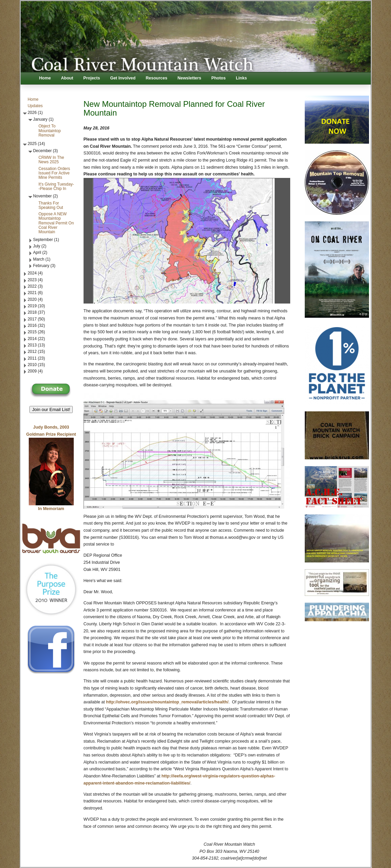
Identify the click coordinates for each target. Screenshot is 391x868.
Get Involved (123, 78)
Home (45, 78)
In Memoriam (51, 509)
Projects (91, 78)
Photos (218, 78)
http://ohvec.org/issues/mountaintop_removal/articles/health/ (167, 702)
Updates (35, 106)
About (67, 78)
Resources (157, 78)
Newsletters (189, 78)
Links (241, 78)
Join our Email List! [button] (51, 409)
